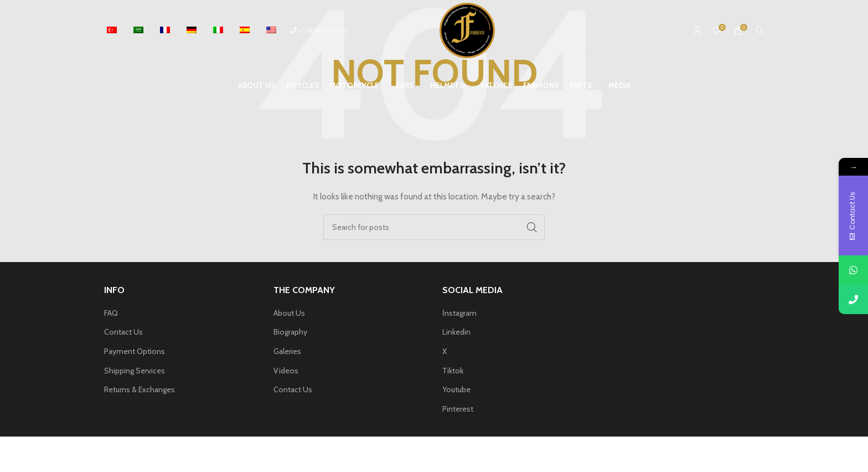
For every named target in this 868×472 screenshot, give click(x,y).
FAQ (111, 313)
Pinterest (458, 409)
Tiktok (453, 371)
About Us (289, 313)
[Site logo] (467, 29)
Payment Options (135, 351)
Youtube (456, 389)
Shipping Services (135, 371)
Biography (290, 332)
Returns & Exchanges (139, 389)
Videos (286, 371)
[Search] (760, 30)
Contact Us (123, 332)
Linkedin (456, 332)
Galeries (287, 351)
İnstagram (459, 313)
